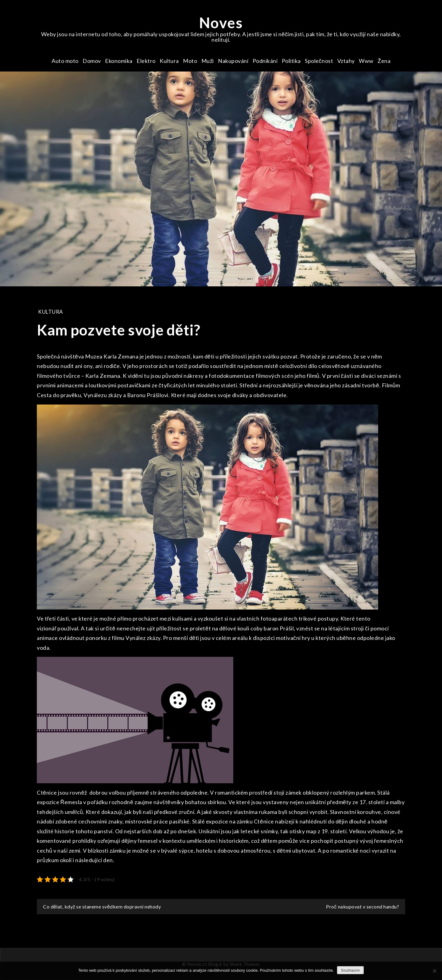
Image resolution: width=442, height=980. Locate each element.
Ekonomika (119, 61)
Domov (92, 61)
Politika (291, 61)
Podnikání (265, 61)
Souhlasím (350, 970)
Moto (190, 61)
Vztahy (346, 61)
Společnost (319, 61)
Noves (221, 23)
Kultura (169, 61)
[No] (434, 971)
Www (366, 61)
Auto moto (65, 61)
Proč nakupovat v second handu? (363, 906)
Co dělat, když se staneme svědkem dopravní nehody (102, 906)
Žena (384, 61)
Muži (208, 61)
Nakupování (233, 61)
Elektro (146, 61)
